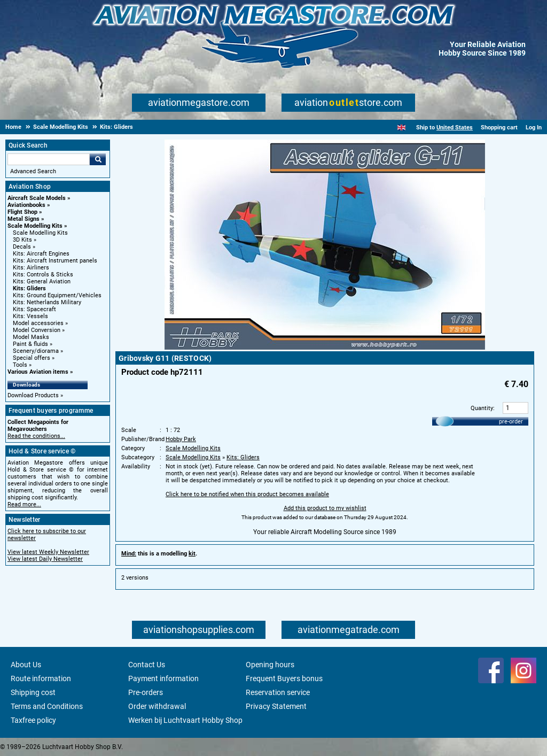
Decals (22, 247)
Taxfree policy (33, 720)
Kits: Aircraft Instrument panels (55, 261)
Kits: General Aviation (42, 281)
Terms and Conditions (47, 706)
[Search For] (49, 159)
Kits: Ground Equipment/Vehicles (57, 295)
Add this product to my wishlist (325, 508)
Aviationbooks (26, 205)
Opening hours (270, 665)
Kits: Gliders (29, 288)
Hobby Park (181, 439)
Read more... (24, 504)
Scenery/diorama (36, 351)
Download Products (33, 395)
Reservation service (278, 692)
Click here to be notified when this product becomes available (247, 494)
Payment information (163, 678)
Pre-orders (146, 692)
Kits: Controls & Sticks (43, 275)
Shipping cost (33, 692)
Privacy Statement (276, 706)
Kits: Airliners (31, 268)
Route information (41, 678)
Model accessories (38, 323)
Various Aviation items (38, 372)
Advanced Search (33, 171)
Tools (20, 365)
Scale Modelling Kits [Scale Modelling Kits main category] (40, 233)
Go (98, 159)
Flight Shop (22, 212)
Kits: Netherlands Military (47, 302)
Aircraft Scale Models (37, 198)
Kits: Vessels (30, 316)
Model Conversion (37, 330)
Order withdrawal (157, 706)
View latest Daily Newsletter (45, 559)
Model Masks (31, 337)
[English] (401, 128)
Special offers (32, 358)
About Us (26, 665)
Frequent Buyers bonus (284, 678)
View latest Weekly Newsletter (48, 552)
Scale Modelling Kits (35, 226)
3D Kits (22, 240)
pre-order (511, 422)
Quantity (482, 408)
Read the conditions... (36, 436)
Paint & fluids (30, 344)
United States (455, 128)
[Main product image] (325, 348)
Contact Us (147, 665)
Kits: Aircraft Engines (41, 254)
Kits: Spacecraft (34, 309)
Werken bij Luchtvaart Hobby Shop (185, 720)
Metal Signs (24, 219)
